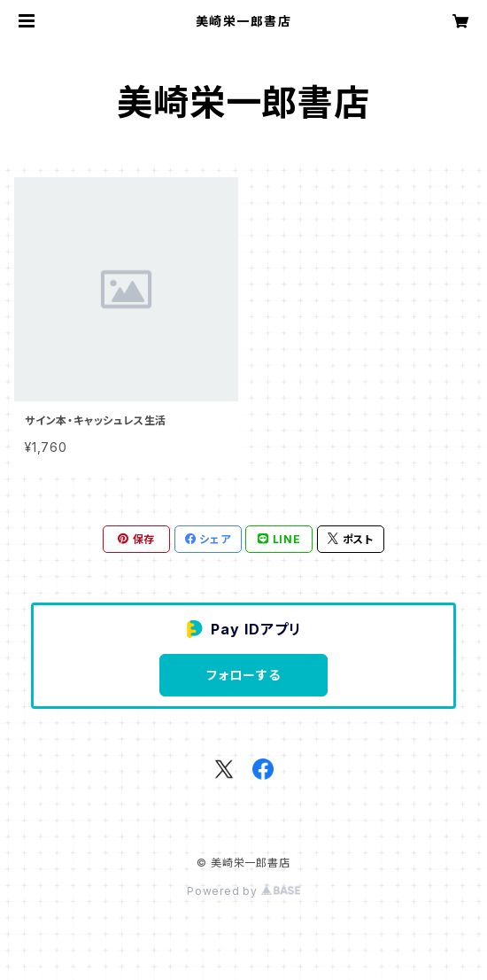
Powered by (243, 891)
